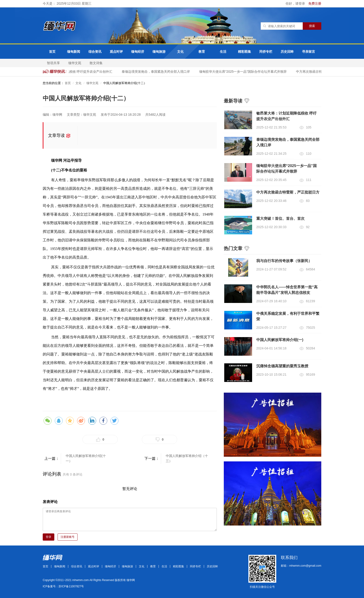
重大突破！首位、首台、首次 (280, 218)
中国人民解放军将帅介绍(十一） (86, 458)
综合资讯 (95, 52)
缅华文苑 (75, 63)
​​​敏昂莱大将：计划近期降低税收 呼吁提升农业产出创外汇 (72, 72)
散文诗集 (96, 63)
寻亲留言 (309, 52)
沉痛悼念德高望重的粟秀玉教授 (282, 366)
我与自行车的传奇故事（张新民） (284, 261)
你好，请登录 (296, 3)
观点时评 (116, 52)
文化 (180, 52)
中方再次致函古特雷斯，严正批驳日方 (288, 192)
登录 (49, 537)
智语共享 (53, 63)
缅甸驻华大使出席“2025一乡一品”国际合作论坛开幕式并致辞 (244, 72)
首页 (52, 52)
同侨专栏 (266, 52)
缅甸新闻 (74, 52)
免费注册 (315, 3)
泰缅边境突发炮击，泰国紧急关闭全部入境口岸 (157, 72)
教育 (202, 52)
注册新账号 (68, 537)
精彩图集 (244, 52)
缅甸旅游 (159, 52)
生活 (223, 52)
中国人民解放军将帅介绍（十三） (187, 458)
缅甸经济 (138, 52)
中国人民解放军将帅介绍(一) (280, 340)
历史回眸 (287, 52)
